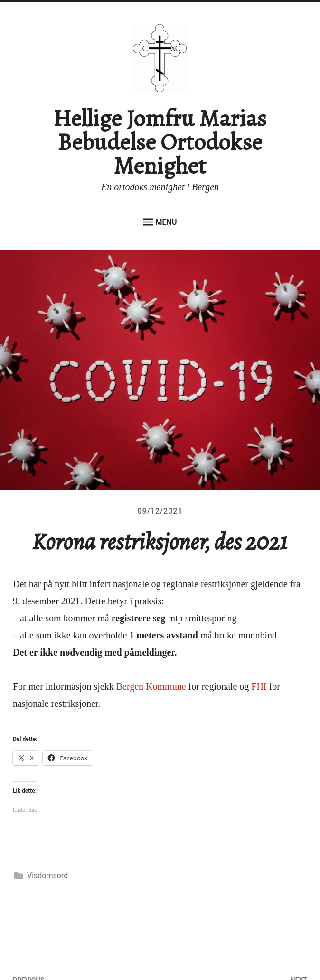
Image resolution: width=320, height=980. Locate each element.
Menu (160, 222)
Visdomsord (47, 875)
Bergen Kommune (151, 686)
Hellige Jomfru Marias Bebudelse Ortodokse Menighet (160, 142)
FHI (259, 686)
